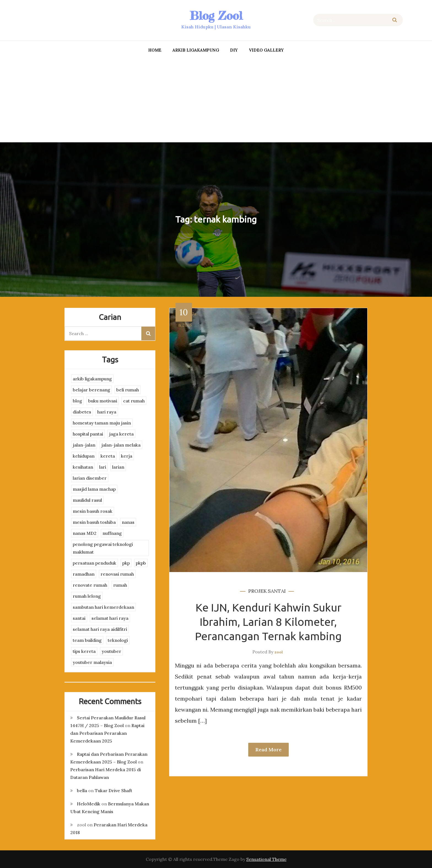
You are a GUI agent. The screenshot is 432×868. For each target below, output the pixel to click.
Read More (268, 750)
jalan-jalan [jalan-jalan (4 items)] (84, 445)
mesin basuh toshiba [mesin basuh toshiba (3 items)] (94, 522)
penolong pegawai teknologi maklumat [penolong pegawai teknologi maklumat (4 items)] (103, 548)
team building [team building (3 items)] (87, 640)
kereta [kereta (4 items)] (108, 456)
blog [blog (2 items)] (77, 401)
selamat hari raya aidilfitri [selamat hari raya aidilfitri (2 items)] (100, 629)
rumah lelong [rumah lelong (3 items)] (87, 596)
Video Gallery (266, 50)
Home (155, 50)
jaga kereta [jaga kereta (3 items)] (121, 434)
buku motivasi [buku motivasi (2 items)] (103, 401)
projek (257, 591)
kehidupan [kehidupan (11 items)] (84, 456)
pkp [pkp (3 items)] (126, 563)
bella (82, 790)
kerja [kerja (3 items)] (127, 456)
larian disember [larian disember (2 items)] (90, 478)
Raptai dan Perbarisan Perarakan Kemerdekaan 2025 (107, 733)
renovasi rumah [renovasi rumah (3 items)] (117, 574)
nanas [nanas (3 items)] (128, 522)
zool (279, 652)
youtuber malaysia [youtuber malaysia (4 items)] (92, 662)
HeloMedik (89, 804)
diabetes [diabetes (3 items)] (82, 412)
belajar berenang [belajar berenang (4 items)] (91, 390)
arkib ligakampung (196, 50)
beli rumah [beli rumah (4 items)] (128, 390)
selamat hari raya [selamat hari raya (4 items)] (110, 618)
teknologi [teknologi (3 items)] (118, 640)
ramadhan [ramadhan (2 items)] (84, 574)
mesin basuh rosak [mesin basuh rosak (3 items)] (93, 511)
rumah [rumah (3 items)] (120, 585)
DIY (234, 50)
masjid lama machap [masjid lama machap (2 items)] (94, 489)
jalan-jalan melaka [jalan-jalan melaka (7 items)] (121, 445)
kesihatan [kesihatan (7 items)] (83, 467)
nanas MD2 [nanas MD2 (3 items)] (85, 533)
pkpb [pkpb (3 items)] (141, 563)
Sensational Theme (266, 859)
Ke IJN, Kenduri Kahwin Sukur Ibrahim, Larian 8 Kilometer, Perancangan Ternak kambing (268, 622)
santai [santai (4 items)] (79, 618)
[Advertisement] (216, 100)
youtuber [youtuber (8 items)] (111, 651)
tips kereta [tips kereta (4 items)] (84, 651)
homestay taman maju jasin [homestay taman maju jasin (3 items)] (102, 423)
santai (277, 591)
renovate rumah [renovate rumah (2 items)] (90, 585)
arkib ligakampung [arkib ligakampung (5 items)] (92, 379)
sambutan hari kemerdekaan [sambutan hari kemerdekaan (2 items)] (103, 607)
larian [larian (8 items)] (118, 467)
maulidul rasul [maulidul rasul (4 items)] (87, 500)
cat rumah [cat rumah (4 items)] (134, 401)
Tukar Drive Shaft (114, 790)
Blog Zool (216, 16)
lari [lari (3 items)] (103, 467)
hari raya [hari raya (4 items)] (107, 412)
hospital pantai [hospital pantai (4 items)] (88, 434)
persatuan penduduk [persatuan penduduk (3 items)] (94, 563)
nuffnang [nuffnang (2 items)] (112, 533)
